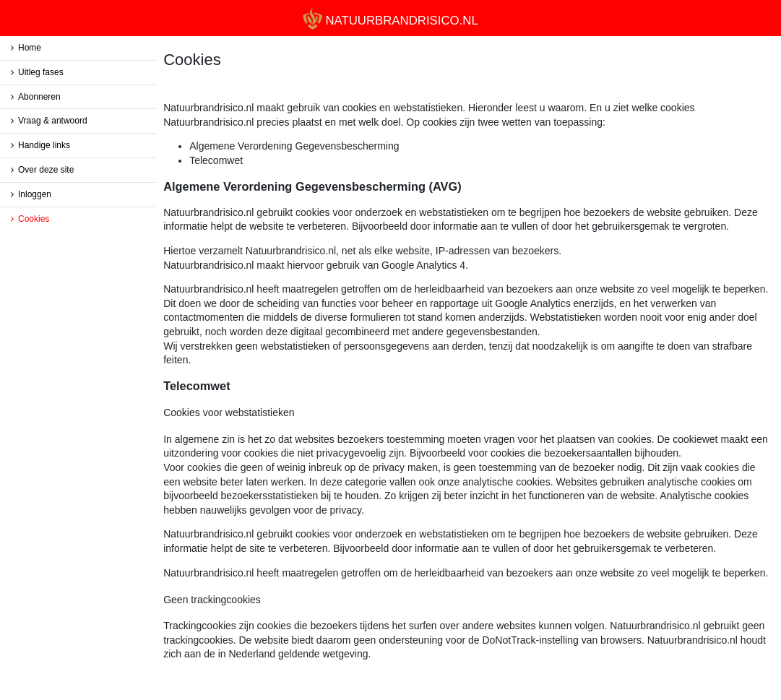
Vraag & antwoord (53, 121)
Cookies (34, 219)
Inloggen (35, 194)
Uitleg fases (41, 72)
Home (30, 48)
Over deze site (46, 170)
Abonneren (39, 97)
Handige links (44, 145)
